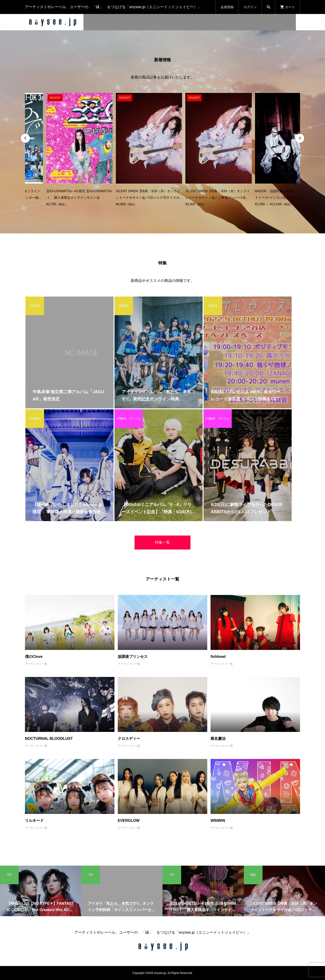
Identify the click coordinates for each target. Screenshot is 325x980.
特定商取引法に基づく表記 (273, 22)
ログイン (250, 7)
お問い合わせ (192, 22)
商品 (138, 22)
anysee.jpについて (100, 22)
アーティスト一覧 (162, 22)
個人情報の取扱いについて (228, 22)
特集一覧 (162, 542)
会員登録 (227, 7)
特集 (124, 22)
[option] (58, 150)
